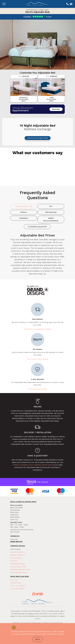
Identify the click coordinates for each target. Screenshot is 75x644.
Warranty (14, 561)
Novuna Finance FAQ (18, 567)
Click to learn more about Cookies (50, 634)
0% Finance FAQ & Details (37, 359)
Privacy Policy (16, 583)
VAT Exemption (16, 558)
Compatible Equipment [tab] (37, 227)
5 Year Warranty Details (37, 389)
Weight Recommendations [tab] (51, 219)
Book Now (56, 109)
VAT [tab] (51, 206)
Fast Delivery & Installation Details (38, 329)
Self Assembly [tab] (51, 212)
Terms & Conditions (18, 586)
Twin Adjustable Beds (18, 572)
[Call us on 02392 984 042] (67, 4)
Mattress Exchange (18, 564)
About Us (14, 580)
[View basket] (71, 4)
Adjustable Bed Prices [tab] (24, 206)
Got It (37, 639)
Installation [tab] (24, 218)
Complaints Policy (17, 589)
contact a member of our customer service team (32, 465)
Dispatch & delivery (18, 552)
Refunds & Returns (17, 555)
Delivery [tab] (24, 212)
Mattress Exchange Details (38, 138)
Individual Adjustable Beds (20, 570)
